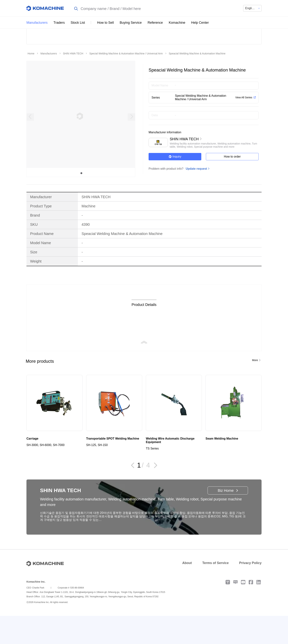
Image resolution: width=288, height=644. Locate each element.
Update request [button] (196, 197)
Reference (155, 23)
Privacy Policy (250, 591)
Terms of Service (215, 591)
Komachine (177, 23)
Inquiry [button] (175, 185)
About (187, 591)
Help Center (200, 23)
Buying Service (131, 23)
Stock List (78, 23)
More (255, 388)
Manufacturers (37, 23)
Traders (59, 23)
